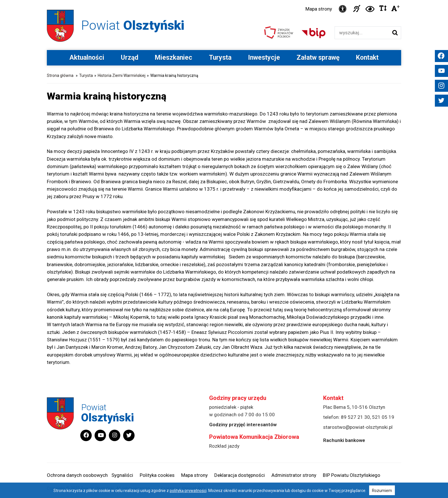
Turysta (220, 58)
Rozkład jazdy (224, 446)
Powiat (133, 25)
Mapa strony (319, 9)
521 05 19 (383, 417)
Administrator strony (294, 475)
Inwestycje (264, 58)
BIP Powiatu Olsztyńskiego (352, 475)
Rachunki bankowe (344, 440)
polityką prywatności (188, 491)
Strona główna (60, 75)
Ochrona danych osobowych (77, 475)
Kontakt (367, 58)
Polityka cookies (157, 475)
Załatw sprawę (318, 58)
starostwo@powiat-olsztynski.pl (358, 427)
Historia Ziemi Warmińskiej (122, 75)
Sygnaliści (122, 475)
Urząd (130, 58)
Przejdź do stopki (224, 0)
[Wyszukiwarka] (362, 33)
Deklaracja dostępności (240, 475)
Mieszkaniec (174, 58)
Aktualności (87, 58)
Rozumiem (382, 491)
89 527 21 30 (355, 417)
